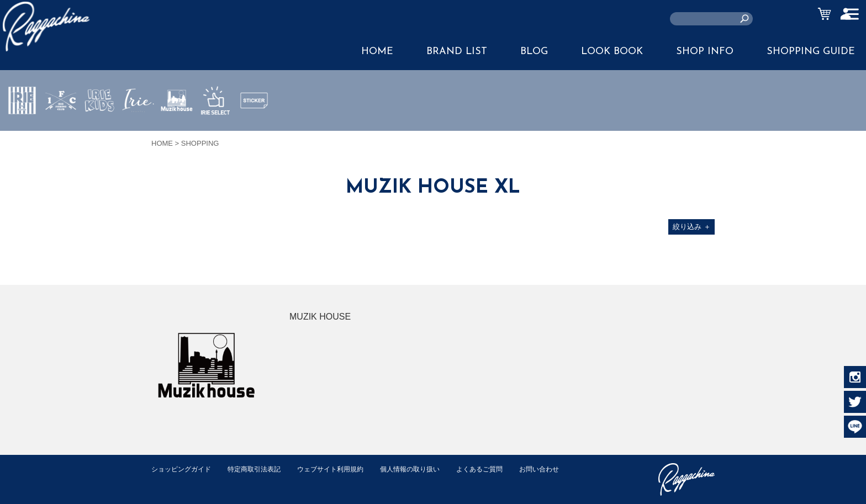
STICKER (254, 126)
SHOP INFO (705, 52)
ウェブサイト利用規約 (342, 469)
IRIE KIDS (100, 133)
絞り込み (692, 227)
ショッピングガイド (184, 469)
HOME (377, 52)
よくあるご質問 (501, 469)
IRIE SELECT (215, 133)
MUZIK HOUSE (177, 133)
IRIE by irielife (22, 133)
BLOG (534, 52)
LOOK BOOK (612, 52)
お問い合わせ (173, 481)
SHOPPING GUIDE (811, 52)
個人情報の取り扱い (427, 469)
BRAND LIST (457, 52)
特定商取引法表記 (261, 469)
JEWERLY (138, 126)
